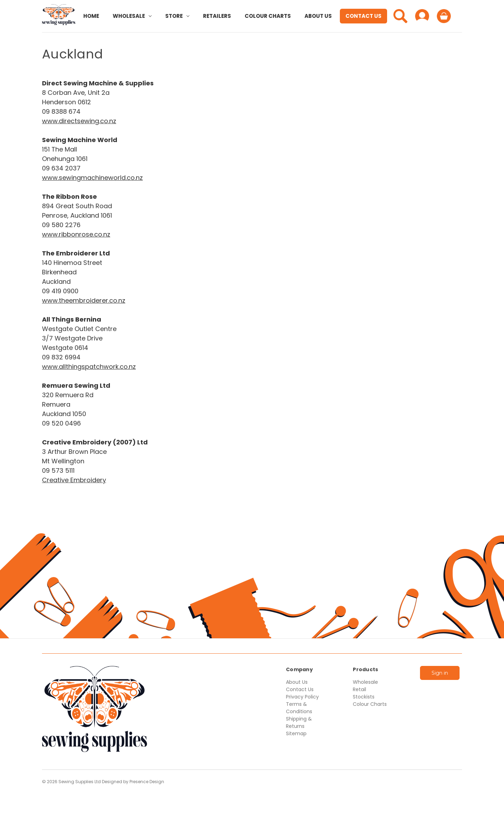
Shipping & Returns (299, 722)
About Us (318, 16)
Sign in (440, 673)
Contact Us (363, 16)
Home (91, 16)
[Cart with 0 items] (444, 16)
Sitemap (296, 733)
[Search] (400, 16)
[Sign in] (422, 16)
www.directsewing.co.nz (79, 121)
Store (177, 16)
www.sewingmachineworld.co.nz (92, 178)
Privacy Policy (302, 697)
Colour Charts (268, 16)
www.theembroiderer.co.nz (84, 300)
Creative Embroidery (74, 480)
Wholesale (132, 16)
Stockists (364, 697)
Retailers (217, 16)
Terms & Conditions (299, 708)
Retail (359, 689)
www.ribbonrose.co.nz (76, 234)
